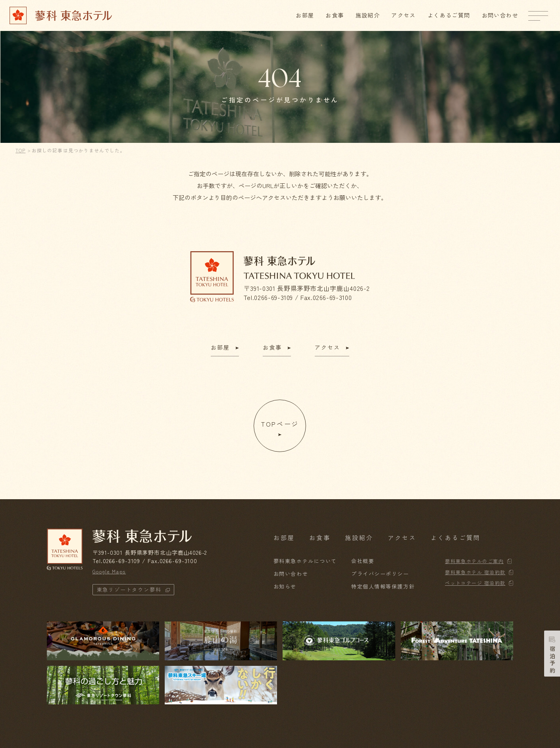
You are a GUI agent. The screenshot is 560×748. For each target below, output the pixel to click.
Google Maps (109, 571)
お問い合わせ (500, 15)
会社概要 (363, 561)
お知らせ (285, 586)
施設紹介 (368, 15)
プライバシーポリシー (380, 574)
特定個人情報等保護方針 (383, 586)
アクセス (404, 15)
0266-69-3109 (273, 297)
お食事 (335, 15)
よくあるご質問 (449, 15)
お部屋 (305, 15)
